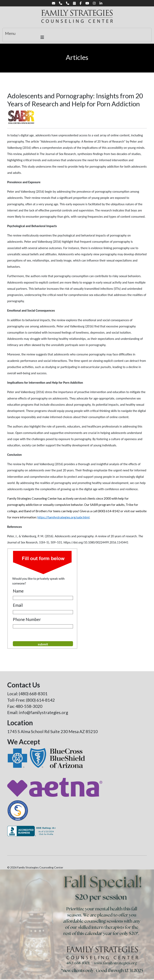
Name (18, 591)
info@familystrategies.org (44, 712)
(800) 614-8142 (40, 700)
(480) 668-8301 (33, 694)
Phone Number (27, 619)
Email (18, 605)
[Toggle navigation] (77, 35)
